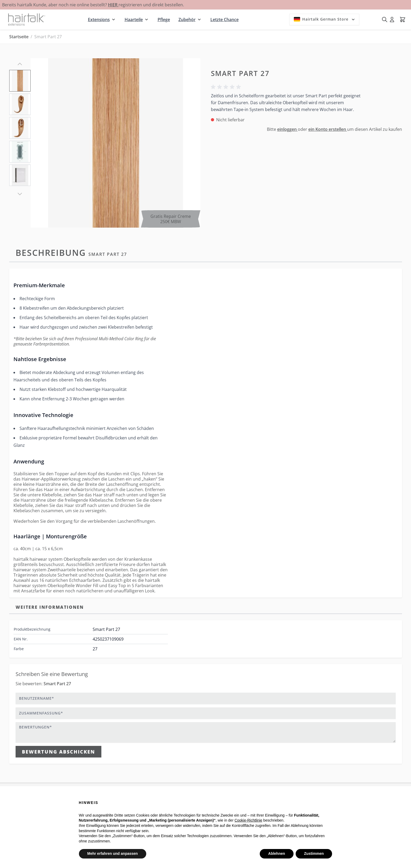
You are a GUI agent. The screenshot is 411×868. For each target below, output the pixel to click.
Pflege (164, 20)
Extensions (99, 20)
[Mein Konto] (392, 20)
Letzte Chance (225, 20)
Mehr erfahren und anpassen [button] (113, 853)
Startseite (19, 37)
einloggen (287, 129)
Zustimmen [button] (314, 853)
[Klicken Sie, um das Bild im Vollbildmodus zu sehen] (115, 143)
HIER (113, 5)
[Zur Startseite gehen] (27, 19)
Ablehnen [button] (277, 853)
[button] (227, 87)
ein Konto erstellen (328, 129)
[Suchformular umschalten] (385, 20)
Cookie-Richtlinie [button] (248, 820)
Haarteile (134, 20)
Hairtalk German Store (325, 19)
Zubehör (187, 20)
